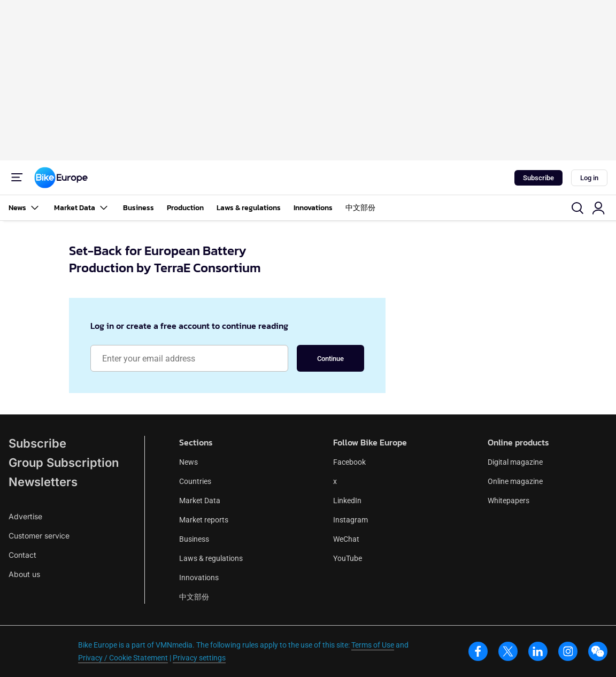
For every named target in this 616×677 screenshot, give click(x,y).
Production (185, 208)
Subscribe (538, 178)
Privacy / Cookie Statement (123, 658)
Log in (589, 178)
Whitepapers (509, 501)
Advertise (25, 516)
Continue (330, 359)
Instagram (351, 520)
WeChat (346, 539)
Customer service (39, 536)
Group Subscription (64, 463)
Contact (22, 555)
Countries (195, 481)
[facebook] (478, 651)
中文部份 (360, 208)
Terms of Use (373, 645)
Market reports (204, 520)
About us (24, 574)
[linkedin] (538, 651)
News (25, 208)
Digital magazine (515, 462)
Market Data (82, 208)
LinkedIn (347, 501)
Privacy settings (199, 658)
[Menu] (17, 178)
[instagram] (568, 651)
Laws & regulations (249, 208)
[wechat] (598, 651)
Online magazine (515, 481)
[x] (508, 651)
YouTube (348, 558)
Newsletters (43, 482)
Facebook (349, 462)
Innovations (313, 208)
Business (138, 208)
